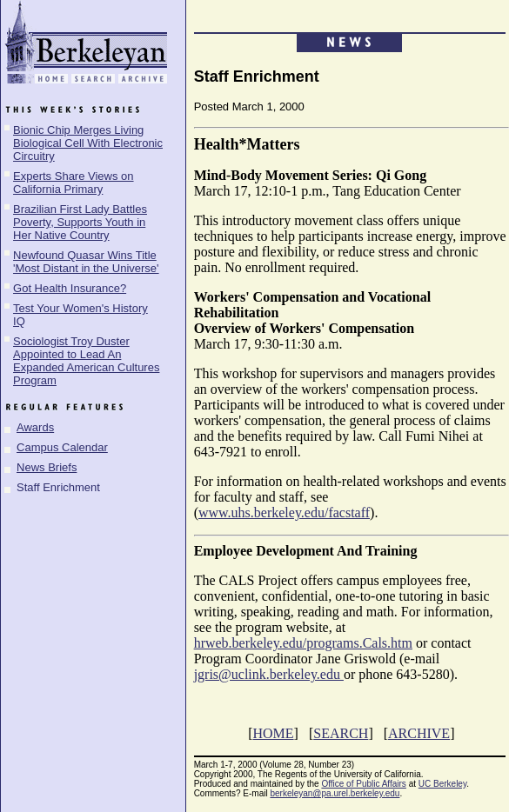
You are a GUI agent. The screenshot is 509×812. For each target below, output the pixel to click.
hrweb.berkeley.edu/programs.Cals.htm (303, 643)
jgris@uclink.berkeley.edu (269, 674)
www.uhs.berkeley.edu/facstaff (284, 512)
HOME (273, 733)
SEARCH (341, 733)
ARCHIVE (419, 733)
